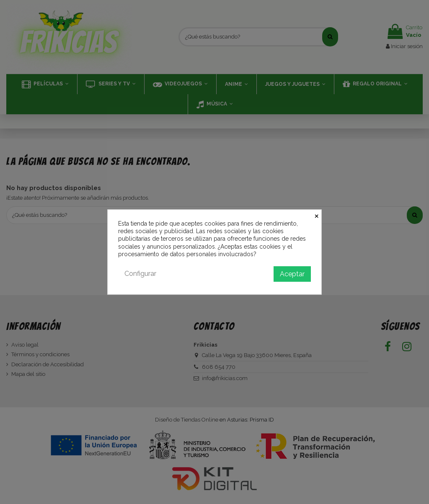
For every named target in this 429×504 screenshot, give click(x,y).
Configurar (140, 274)
